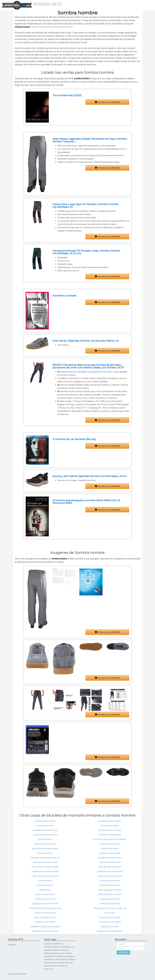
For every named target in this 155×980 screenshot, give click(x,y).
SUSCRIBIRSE (123, 952)
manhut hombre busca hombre (45, 27)
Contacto (12, 945)
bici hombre (67, 27)
